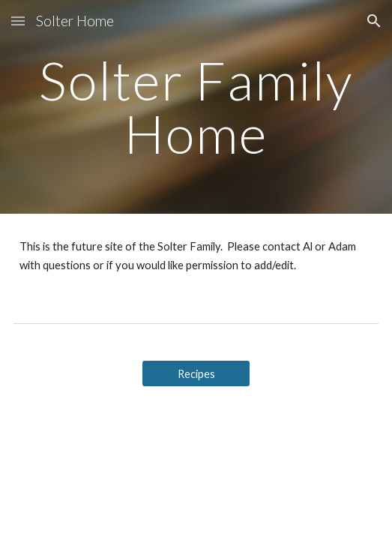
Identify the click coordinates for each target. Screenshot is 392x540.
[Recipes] (196, 373)
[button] (18, 21)
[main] (196, 107)
